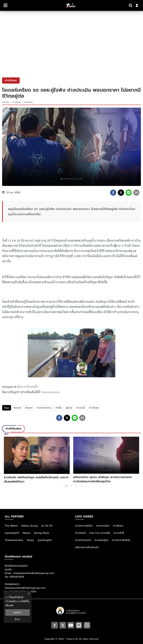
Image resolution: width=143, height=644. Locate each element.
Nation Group (30, 526)
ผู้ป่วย (69, 408)
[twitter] (121, 193)
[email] (136, 193)
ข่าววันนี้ (81, 408)
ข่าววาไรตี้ (119, 533)
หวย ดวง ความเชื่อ (100, 533)
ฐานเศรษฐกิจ (45, 540)
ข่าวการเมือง (103, 526)
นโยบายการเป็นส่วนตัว (87, 547)
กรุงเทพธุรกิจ (12, 533)
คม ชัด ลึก (47, 526)
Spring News (42, 533)
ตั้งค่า (18, 619)
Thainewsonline (50, 392)
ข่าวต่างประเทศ (83, 540)
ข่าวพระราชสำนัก (84, 526)
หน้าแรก (6, 102)
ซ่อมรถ (29, 408)
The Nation (11, 526)
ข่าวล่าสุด (94, 408)
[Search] (131, 5)
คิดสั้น (59, 408)
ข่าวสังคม (17, 102)
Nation (27, 533)
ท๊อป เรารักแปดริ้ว (28, 387)
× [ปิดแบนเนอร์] (29, 594)
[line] (129, 193)
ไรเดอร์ (17, 408)
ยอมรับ (18, 612)
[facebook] (113, 193)
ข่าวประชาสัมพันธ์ (121, 540)
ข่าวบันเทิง (81, 533)
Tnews (30, 540)
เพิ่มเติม (9, 605)
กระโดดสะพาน (44, 408)
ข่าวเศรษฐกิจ (101, 540)
